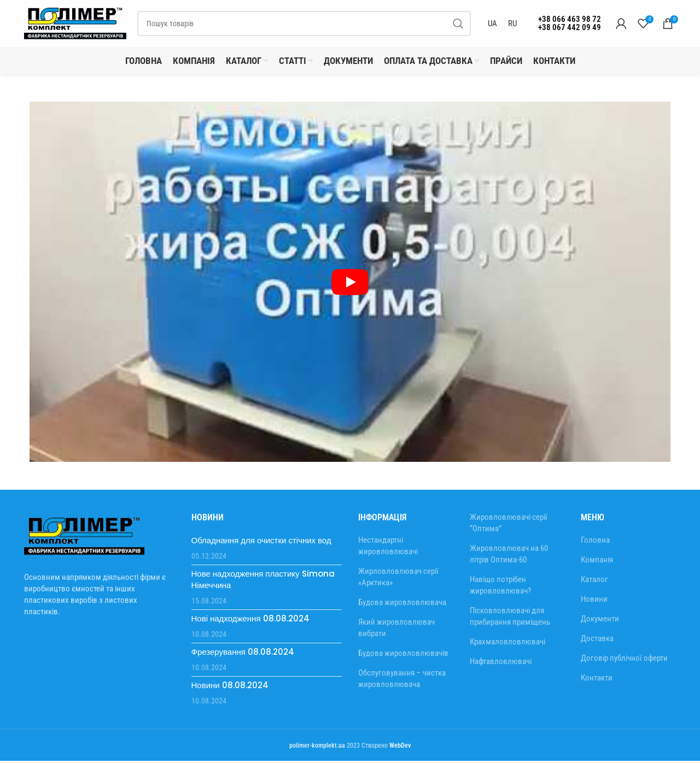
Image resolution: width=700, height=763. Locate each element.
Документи (600, 621)
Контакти (597, 680)
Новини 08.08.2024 (230, 687)
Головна (595, 542)
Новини (594, 601)
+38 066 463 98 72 (570, 20)
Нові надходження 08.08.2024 (250, 621)
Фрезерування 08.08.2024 (243, 654)
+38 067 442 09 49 (570, 28)
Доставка (597, 641)
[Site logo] (76, 24)
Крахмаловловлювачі (507, 643)
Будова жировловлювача (402, 604)
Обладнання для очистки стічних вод (261, 542)
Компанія (597, 562)
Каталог (594, 582)
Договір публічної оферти (624, 660)
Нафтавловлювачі (501, 663)
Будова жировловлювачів (403, 655)
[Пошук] (305, 25)
